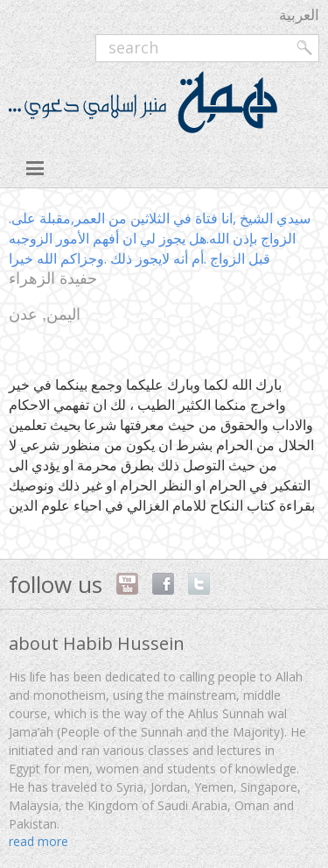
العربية (299, 14)
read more (38, 841)
